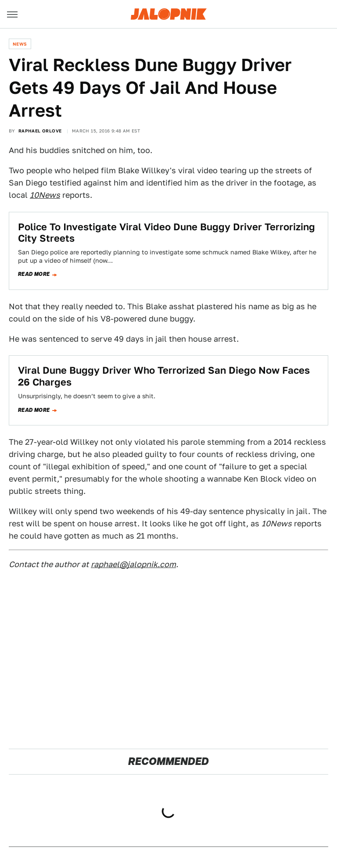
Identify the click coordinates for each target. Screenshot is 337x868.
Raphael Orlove (40, 131)
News (20, 44)
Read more (34, 274)
